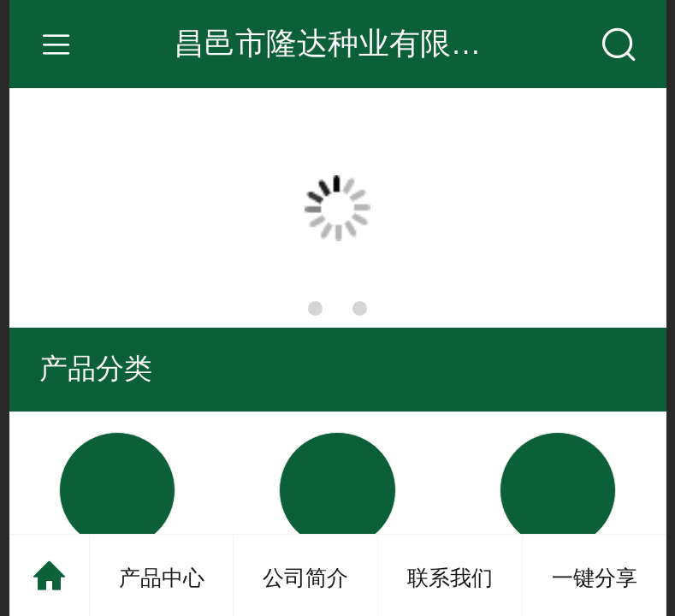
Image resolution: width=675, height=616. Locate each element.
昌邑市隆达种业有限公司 (343, 43)
